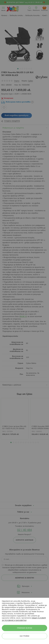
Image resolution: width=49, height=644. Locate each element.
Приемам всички (25, 628)
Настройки (24, 636)
